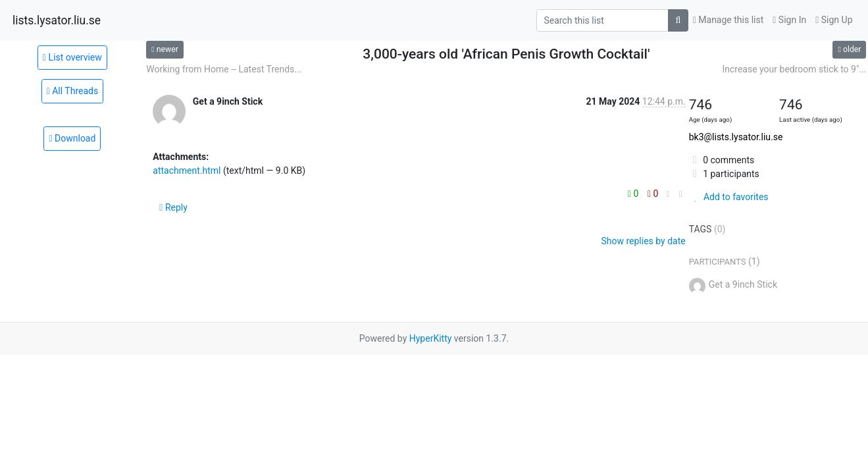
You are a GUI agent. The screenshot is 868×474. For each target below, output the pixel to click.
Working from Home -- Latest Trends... (224, 69)
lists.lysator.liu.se (57, 20)
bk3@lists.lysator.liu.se (736, 137)
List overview (72, 57)
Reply (173, 207)
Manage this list (728, 20)
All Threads (73, 91)
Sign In (789, 20)
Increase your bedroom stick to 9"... (794, 69)
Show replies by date (643, 241)
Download (72, 138)
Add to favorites (729, 197)
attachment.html (187, 171)
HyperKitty (431, 338)
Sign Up (834, 20)
